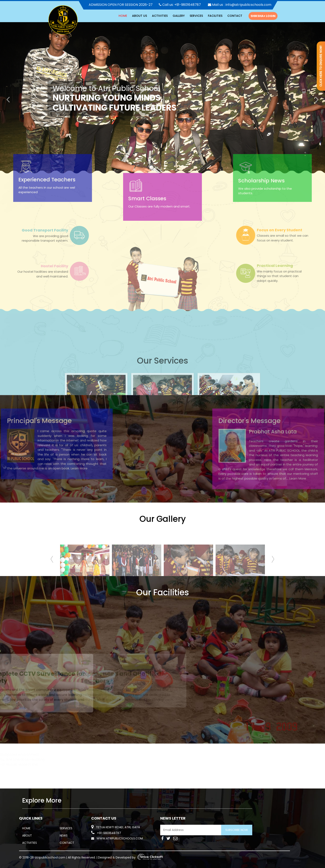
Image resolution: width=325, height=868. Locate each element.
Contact (235, 16)
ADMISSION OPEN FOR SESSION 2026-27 (121, 5)
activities (160, 16)
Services (196, 16)
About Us (139, 16)
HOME (123, 16)
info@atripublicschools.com (248, 5)
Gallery (179, 16)
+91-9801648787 (188, 5)
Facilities (215, 16)
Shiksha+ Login (263, 16)
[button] (8, 98)
